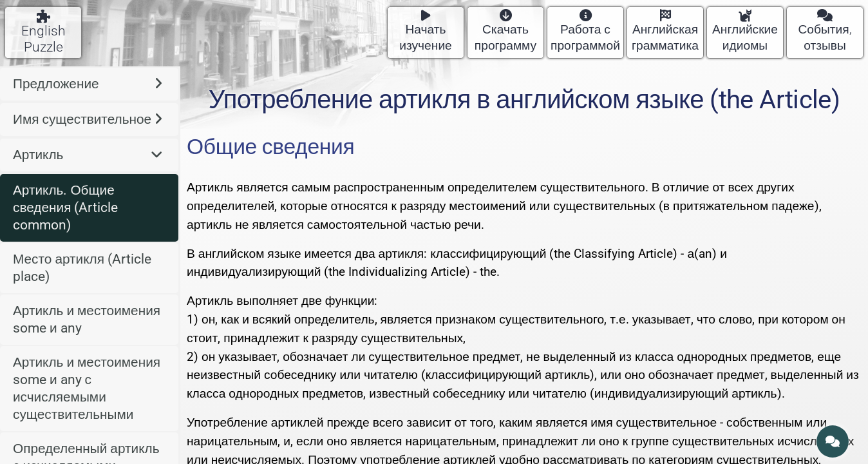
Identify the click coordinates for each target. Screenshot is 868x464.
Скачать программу (505, 31)
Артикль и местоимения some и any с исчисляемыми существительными (87, 388)
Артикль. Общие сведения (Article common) (65, 208)
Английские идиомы (745, 31)
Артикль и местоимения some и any (87, 319)
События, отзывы (825, 31)
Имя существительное (88, 119)
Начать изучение (426, 31)
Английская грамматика (665, 31)
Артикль (88, 155)
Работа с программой (585, 31)
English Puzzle (43, 32)
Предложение (88, 84)
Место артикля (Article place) (82, 268)
